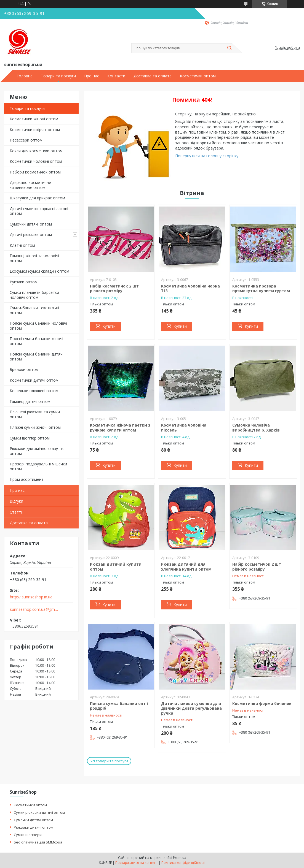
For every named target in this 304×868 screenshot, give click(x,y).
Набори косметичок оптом (35, 172)
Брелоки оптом (24, 369)
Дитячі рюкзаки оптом (31, 234)
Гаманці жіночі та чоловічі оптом (34, 258)
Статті (16, 512)
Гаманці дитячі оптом (30, 401)
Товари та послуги (58, 76)
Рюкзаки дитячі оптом (34, 827)
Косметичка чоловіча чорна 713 (190, 288)
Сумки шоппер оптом (30, 438)
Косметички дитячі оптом (34, 380)
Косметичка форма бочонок (262, 703)
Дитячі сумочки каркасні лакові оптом (39, 211)
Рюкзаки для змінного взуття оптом (37, 451)
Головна (25, 76)
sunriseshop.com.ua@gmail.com (34, 609)
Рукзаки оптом (24, 282)
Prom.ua (180, 858)
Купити (109, 326)
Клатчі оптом (22, 245)
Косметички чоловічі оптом (36, 161)
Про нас (92, 76)
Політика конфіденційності (183, 863)
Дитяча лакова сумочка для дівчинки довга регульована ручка (191, 708)
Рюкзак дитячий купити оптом (116, 567)
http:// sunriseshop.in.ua (31, 597)
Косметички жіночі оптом (34, 119)
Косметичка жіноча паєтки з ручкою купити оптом (120, 428)
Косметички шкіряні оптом (35, 130)
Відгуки (16, 501)
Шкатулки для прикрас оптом (37, 198)
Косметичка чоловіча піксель (184, 428)
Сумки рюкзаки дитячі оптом (39, 812)
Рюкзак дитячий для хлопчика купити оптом (186, 567)
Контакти (116, 76)
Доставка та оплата (153, 76)
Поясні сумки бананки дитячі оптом (37, 356)
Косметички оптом (198, 76)
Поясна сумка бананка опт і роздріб (119, 706)
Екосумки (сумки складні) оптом (39, 271)
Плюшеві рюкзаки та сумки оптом (35, 414)
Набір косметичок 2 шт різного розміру (114, 288)
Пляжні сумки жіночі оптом (35, 427)
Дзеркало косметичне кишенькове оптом (30, 185)
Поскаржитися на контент (137, 863)
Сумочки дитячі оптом (31, 224)
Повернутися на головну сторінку (207, 156)
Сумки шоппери (28, 835)
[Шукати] (229, 48)
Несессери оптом (26, 140)
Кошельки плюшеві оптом (34, 391)
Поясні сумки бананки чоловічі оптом (38, 326)
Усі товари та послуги (109, 761)
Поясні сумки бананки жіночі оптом (36, 341)
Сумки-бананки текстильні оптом (34, 310)
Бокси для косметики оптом (36, 151)
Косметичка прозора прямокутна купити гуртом (261, 288)
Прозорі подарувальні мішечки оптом (38, 466)
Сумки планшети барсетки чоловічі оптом (34, 295)
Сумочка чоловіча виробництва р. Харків (256, 428)
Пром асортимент (27, 479)
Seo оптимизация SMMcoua (38, 842)
